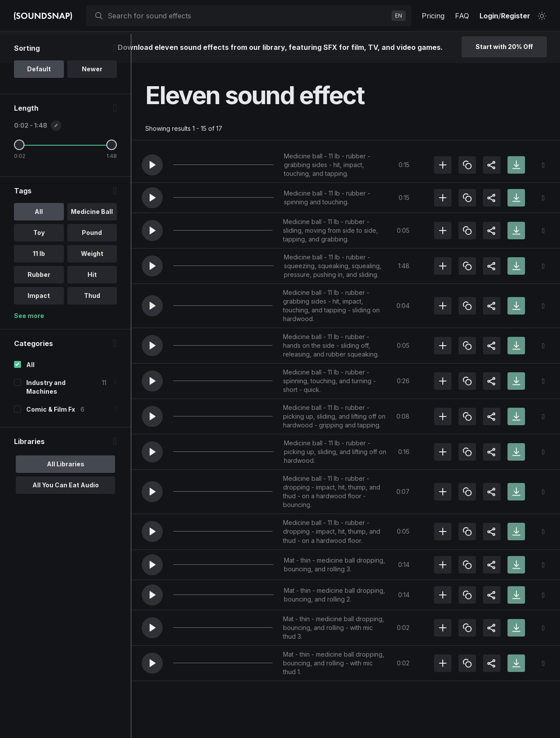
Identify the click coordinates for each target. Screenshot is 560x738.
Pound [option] (92, 261)
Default (39, 98)
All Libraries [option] (66, 493)
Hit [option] (92, 303)
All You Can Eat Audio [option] (66, 514)
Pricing (433, 16)
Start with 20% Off (504, 47)
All (30, 393)
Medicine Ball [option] (92, 240)
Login (489, 16)
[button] (152, 165)
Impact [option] (39, 324)
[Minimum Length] (19, 174)
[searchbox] (248, 16)
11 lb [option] (39, 282)
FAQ (462, 16)
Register (516, 16)
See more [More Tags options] (29, 345)
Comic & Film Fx (51, 438)
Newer (92, 98)
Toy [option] (39, 261)
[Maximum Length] (112, 174)
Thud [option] (92, 324)
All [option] (39, 240)
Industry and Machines (46, 416)
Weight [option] (92, 282)
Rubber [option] (39, 303)
